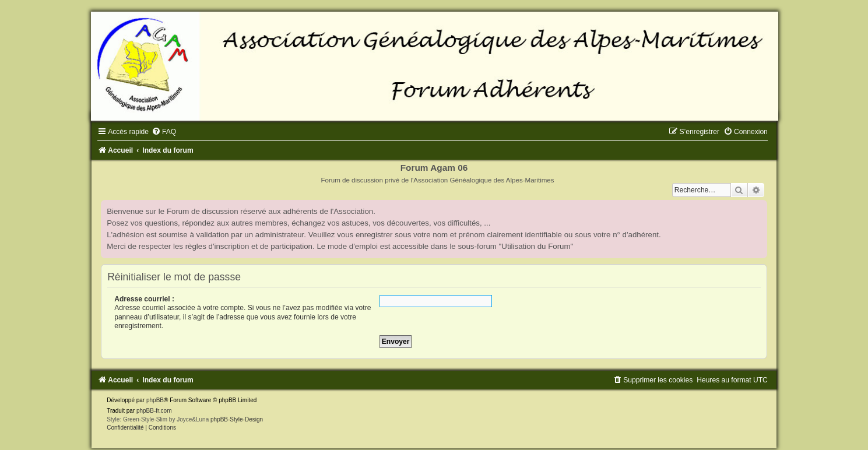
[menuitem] (164, 132)
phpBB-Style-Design (237, 419)
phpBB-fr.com (154, 411)
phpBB (155, 400)
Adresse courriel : (144, 299)
